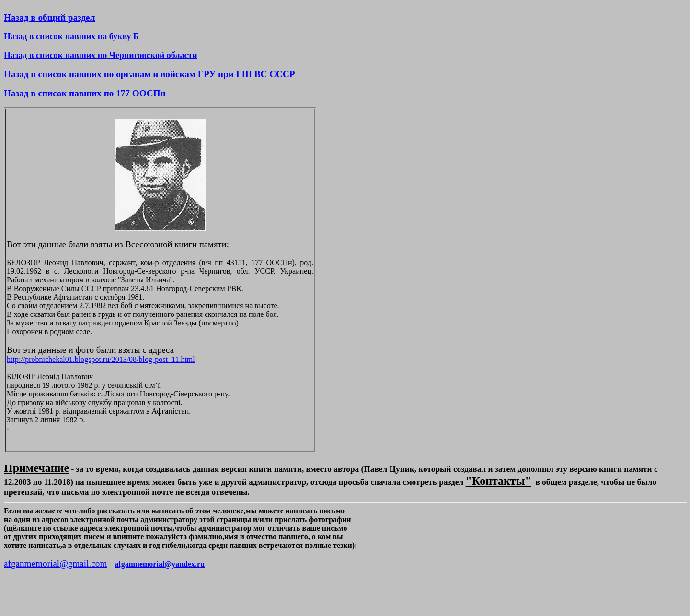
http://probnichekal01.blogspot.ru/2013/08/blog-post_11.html (101, 359)
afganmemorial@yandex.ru (160, 564)
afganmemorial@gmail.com (55, 564)
